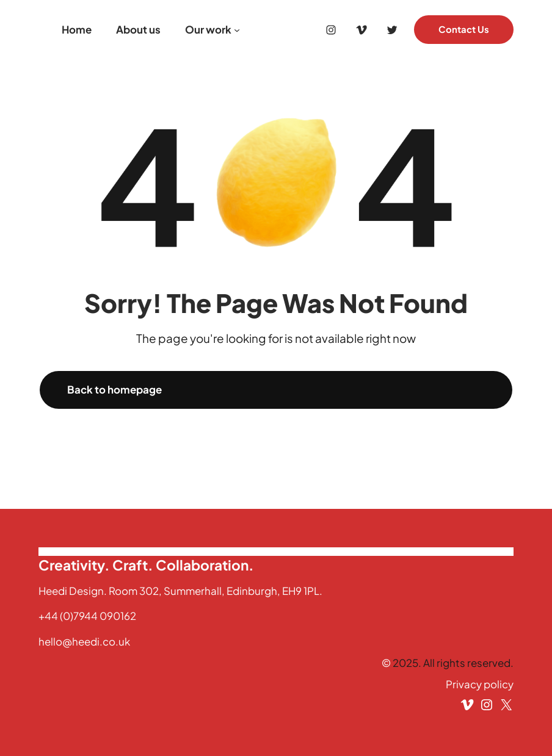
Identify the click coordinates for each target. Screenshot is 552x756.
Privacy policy (480, 684)
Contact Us (464, 29)
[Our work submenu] (237, 30)
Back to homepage (114, 389)
